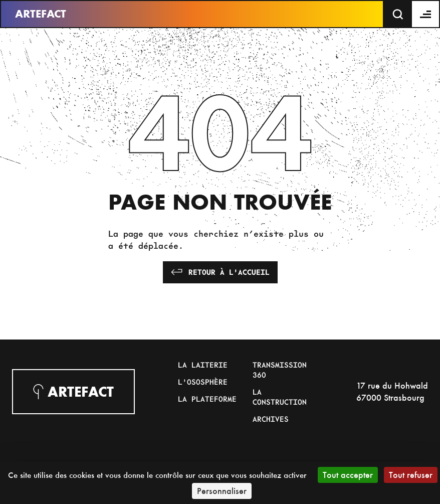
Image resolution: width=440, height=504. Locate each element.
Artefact (41, 14)
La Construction (280, 397)
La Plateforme (207, 399)
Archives (271, 419)
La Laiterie (203, 365)
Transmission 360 (280, 370)
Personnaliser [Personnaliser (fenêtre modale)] (222, 491)
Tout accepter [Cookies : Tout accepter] (348, 475)
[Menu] (426, 14)
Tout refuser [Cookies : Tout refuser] (411, 475)
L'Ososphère (203, 382)
